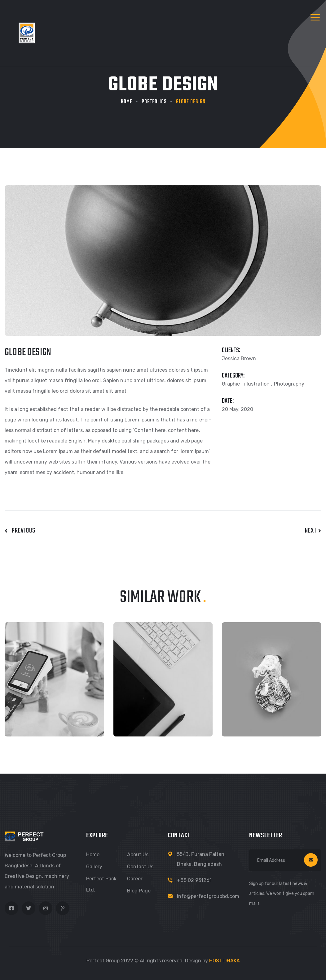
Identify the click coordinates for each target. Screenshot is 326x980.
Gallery (94, 867)
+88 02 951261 (194, 880)
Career (135, 879)
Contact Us (140, 867)
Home (127, 102)
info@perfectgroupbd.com (208, 896)
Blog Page (139, 891)
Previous (20, 531)
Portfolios (154, 102)
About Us (138, 855)
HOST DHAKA (225, 961)
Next (313, 531)
